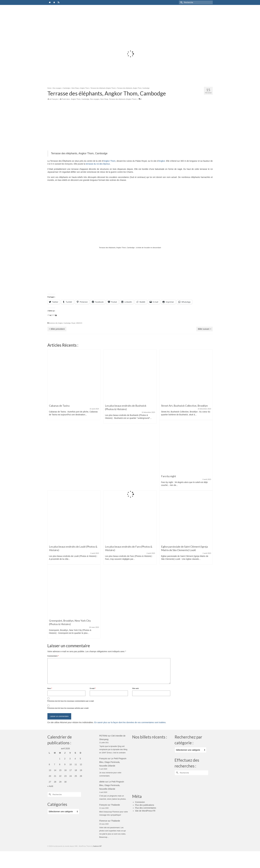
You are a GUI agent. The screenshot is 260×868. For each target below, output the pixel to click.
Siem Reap (104, 99)
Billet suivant (204, 329)
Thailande (115, 805)
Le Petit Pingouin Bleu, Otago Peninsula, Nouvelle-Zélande (113, 762)
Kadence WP (97, 846)
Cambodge (85, 99)
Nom (50, 688)
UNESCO (79, 323)
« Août (50, 786)
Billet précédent (58, 329)
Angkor (162, 161)
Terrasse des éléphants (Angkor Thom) (123, 99)
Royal (73, 323)
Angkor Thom (76, 99)
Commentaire (53, 656)
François (55, 99)
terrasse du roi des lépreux (98, 164)
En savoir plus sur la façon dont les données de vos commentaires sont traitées (130, 722)
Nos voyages (95, 99)
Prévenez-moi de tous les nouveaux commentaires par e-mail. (71, 701)
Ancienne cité (53, 323)
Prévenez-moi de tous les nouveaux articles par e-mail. (68, 708)
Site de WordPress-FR (145, 811)
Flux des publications (145, 805)
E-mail (93, 688)
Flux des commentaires (146, 808)
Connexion (140, 802)
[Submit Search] (181, 2)
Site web (136, 688)
